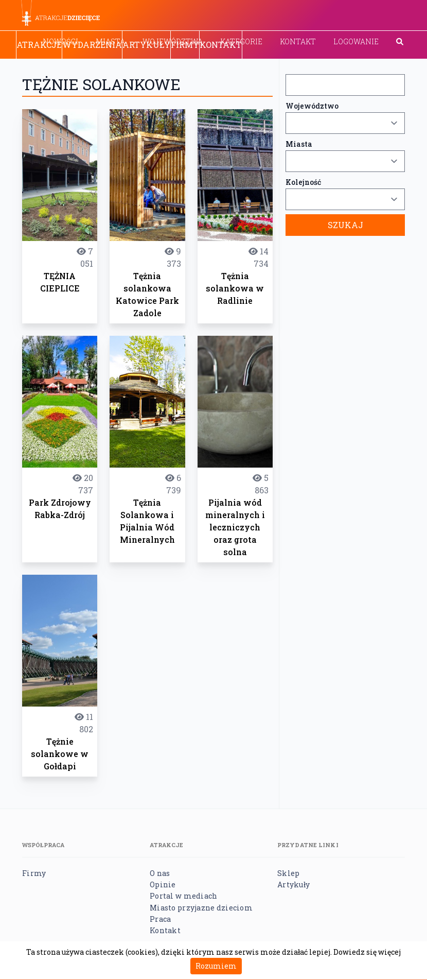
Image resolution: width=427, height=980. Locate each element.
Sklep (288, 873)
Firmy (185, 45)
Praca (160, 919)
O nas (160, 873)
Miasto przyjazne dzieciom (201, 908)
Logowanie (356, 41)
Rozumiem (216, 966)
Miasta (299, 144)
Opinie (163, 884)
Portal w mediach (183, 896)
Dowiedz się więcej (367, 952)
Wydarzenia (92, 45)
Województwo (312, 106)
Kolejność (303, 182)
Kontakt (298, 41)
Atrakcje (39, 45)
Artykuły (146, 45)
